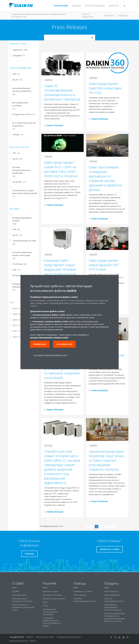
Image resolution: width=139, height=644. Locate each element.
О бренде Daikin (19, 595)
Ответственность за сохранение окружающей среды (23, 607)
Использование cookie (45, 637)
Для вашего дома (50, 591)
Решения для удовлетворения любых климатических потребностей (38, 16)
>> (115, 526)
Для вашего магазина (52, 595)
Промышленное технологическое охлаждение (50, 612)
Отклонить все (64, 344)
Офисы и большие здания (54, 599)
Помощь (123, 16)
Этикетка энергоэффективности (114, 600)
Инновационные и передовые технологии (22, 600)
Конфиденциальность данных (69, 637)
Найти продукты (111, 591)
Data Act (33, 641)
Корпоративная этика (19, 641)
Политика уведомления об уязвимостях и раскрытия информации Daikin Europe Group (114, 617)
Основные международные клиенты (84, 600)
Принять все (40, 344)
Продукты (110, 16)
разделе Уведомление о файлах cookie (49, 337)
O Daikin (16, 591)
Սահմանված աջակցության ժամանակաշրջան (113, 607)
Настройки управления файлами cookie (50, 355)
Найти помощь (80, 595)
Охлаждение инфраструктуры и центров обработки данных (51, 622)
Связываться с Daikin (83, 591)
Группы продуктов (88, 16)
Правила (30, 637)
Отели (45, 606)
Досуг (45, 602)
